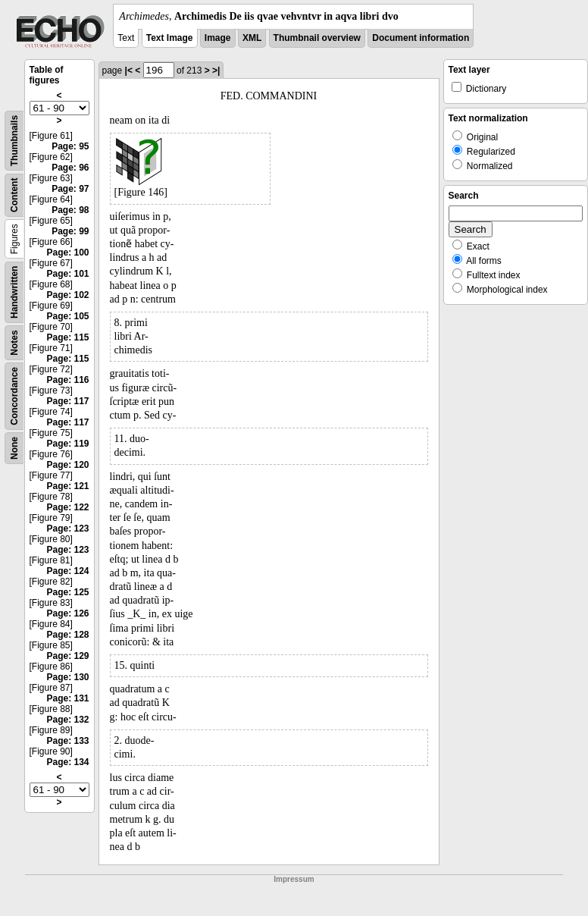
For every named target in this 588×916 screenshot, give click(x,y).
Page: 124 (67, 571)
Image (218, 38)
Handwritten (14, 292)
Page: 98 (70, 210)
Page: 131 (67, 698)
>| (216, 71)
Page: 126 (67, 613)
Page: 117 (67, 401)
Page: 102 (67, 295)
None (14, 448)
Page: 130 (67, 677)
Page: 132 (67, 720)
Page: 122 (67, 507)
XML (252, 38)
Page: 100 (67, 253)
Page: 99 (70, 231)
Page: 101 (67, 274)
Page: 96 (70, 168)
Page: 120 (67, 465)
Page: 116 (67, 380)
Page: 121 (67, 486)
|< (129, 71)
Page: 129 (67, 656)
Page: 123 (67, 529)
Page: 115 (67, 337)
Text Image (170, 38)
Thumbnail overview (317, 38)
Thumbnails (14, 141)
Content (14, 195)
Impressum (294, 879)
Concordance (14, 396)
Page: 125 (67, 592)
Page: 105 (67, 316)
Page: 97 (70, 189)
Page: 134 (67, 762)
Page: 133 (67, 741)
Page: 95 (70, 146)
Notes (14, 342)
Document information (421, 38)
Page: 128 (67, 635)
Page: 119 (67, 444)
